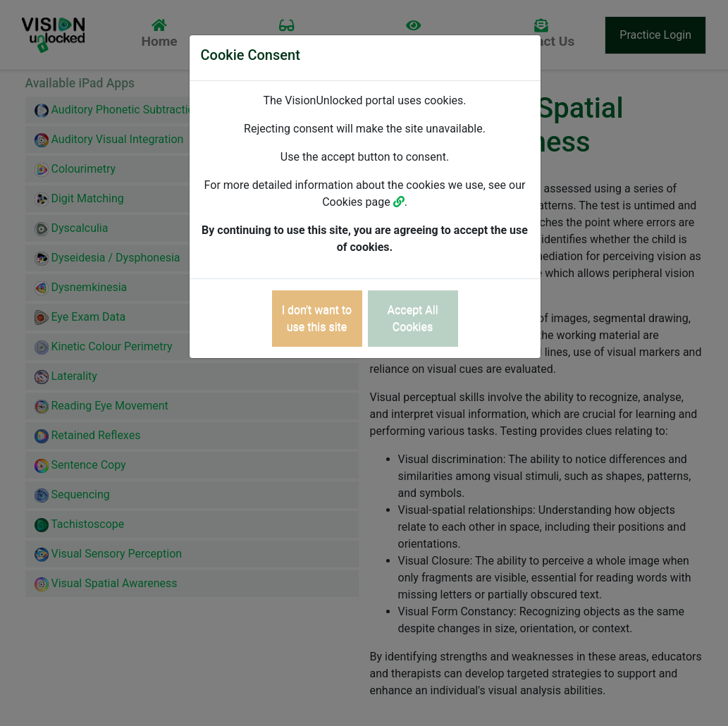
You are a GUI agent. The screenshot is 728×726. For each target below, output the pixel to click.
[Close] (317, 319)
